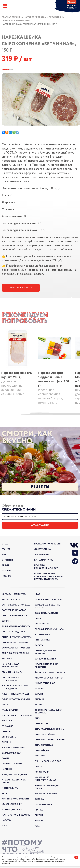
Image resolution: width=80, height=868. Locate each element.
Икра (4, 794)
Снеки (38, 619)
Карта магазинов (44, 560)
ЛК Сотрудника (43, 549)
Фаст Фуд (40, 756)
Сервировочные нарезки (16, 21)
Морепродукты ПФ (12, 810)
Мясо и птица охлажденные (17, 715)
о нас (5, 544)
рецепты (6, 571)
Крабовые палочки (12, 804)
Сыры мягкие (42, 724)
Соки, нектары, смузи (46, 613)
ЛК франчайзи (42, 555)
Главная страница (12, 17)
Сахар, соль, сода (11, 753)
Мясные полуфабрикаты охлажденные (15, 687)
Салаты (39, 645)
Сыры (38, 718)
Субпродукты (9, 737)
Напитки (7, 820)
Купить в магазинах (21, 288)
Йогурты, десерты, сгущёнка (50, 673)
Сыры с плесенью (44, 745)
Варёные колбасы (11, 600)
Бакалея (6, 742)
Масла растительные (13, 748)
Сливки (39, 694)
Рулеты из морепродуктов (16, 815)
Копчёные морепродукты (15, 799)
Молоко (39, 689)
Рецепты (40, 487)
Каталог (30, 17)
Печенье (39, 810)
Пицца (38, 767)
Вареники (7, 659)
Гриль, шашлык (10, 710)
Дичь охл (7, 721)
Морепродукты (10, 788)
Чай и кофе (8, 769)
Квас (37, 594)
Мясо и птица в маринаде (16, 694)
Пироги (39, 815)
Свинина (7, 732)
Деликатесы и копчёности (16, 626)
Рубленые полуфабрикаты (16, 699)
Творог (39, 705)
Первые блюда (42, 640)
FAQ (4, 555)
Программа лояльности (47, 544)
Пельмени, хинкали (12, 672)
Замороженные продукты (16, 648)
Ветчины (6, 621)
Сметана (40, 699)
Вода (5, 826)
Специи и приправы (12, 764)
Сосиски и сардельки (13, 632)
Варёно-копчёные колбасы (16, 605)
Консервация (42, 772)
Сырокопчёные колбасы (15, 616)
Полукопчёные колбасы (15, 610)
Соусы (5, 758)
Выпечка (39, 799)
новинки (7, 576)
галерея (6, 549)
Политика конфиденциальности (47, 567)
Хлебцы (39, 821)
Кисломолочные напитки (49, 678)
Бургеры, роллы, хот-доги (49, 761)
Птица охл (8, 726)
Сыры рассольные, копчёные (50, 740)
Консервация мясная (46, 794)
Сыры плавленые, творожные (50, 729)
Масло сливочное (45, 683)
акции (5, 565)
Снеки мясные (42, 624)
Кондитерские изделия (14, 775)
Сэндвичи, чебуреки (45, 659)
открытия (7, 560)
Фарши (6, 705)
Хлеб (37, 826)
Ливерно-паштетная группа (17, 637)
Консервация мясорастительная (45, 779)
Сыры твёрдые (42, 751)
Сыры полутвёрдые (45, 734)
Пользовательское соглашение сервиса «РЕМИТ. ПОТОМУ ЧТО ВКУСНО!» (50, 576)
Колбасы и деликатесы (49, 17)
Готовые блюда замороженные (10, 665)
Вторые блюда (43, 635)
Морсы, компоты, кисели (48, 600)
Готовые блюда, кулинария (50, 629)
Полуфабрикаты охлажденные (11, 679)
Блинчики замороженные (16, 653)
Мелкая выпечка (43, 805)
